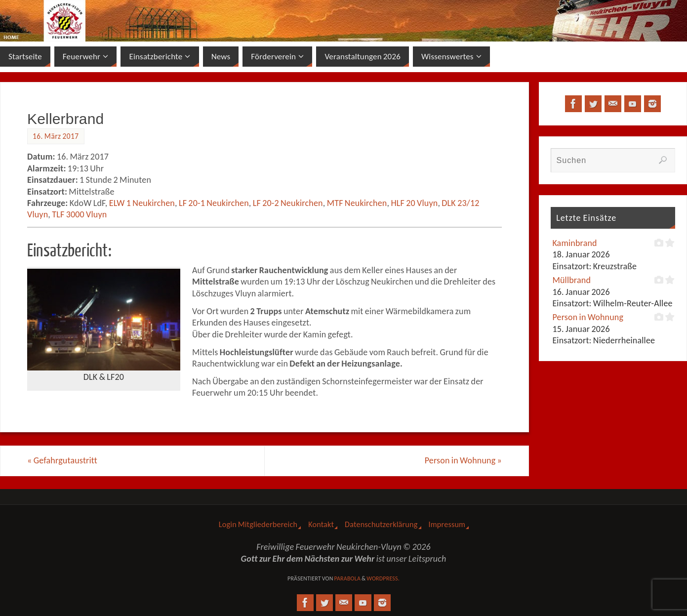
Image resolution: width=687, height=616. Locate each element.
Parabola (347, 578)
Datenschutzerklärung (381, 524)
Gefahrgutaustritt (62, 460)
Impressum (447, 524)
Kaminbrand (574, 243)
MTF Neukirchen (357, 203)
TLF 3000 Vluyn (79, 214)
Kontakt (321, 524)
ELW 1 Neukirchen (142, 203)
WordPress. (383, 578)
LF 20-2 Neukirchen (288, 203)
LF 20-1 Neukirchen (214, 203)
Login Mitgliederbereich (258, 524)
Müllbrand (571, 280)
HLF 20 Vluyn (414, 203)
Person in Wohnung (463, 460)
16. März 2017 (56, 136)
